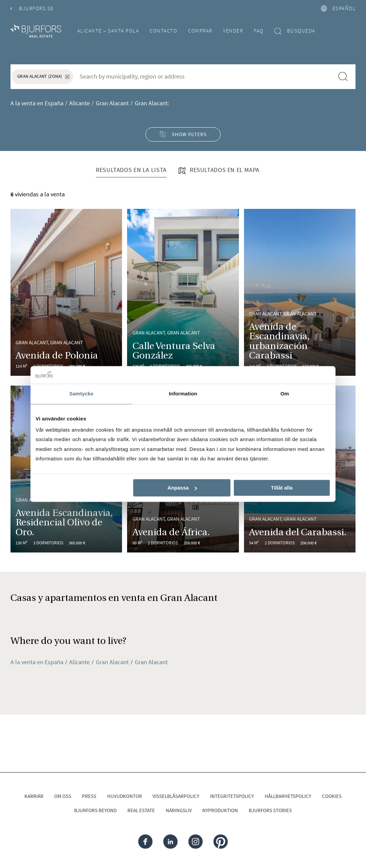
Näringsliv (179, 810)
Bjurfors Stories (270, 810)
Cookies (332, 796)
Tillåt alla (282, 488)
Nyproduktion (220, 810)
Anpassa (182, 488)
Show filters (183, 134)
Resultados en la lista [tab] (131, 170)
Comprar (200, 31)
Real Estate (141, 810)
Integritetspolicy (232, 796)
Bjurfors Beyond (95, 810)
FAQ (259, 31)
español (338, 8)
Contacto (164, 31)
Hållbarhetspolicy (288, 796)
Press (89, 796)
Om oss (63, 796)
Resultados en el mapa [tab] (218, 171)
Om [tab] (284, 394)
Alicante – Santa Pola (108, 31)
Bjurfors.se (32, 8)
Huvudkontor (125, 796)
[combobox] (204, 76)
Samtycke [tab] (82, 394)
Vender (233, 31)
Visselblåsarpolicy (176, 796)
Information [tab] (183, 394)
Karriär (34, 796)
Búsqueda (295, 31)
